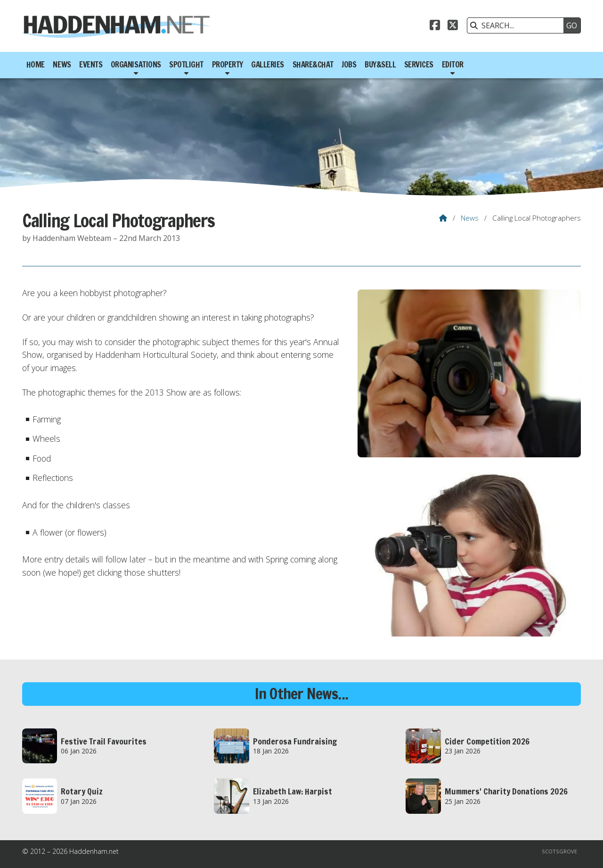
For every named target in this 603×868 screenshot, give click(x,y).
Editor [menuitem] (453, 65)
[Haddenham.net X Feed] (453, 26)
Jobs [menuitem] (349, 65)
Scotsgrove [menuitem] (559, 851)
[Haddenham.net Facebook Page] (435, 26)
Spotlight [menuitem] (186, 65)
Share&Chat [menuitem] (313, 65)
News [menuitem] (62, 65)
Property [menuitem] (228, 65)
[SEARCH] (518, 25)
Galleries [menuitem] (268, 65)
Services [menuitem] (419, 65)
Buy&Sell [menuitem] (380, 65)
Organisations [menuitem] (136, 65)
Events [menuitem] (91, 65)
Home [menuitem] (36, 65)
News (470, 218)
